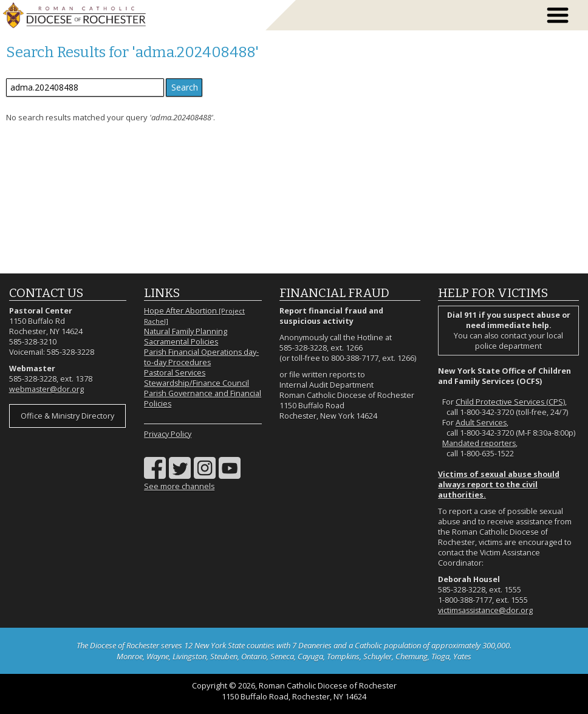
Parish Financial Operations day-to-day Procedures (201, 357)
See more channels (179, 486)
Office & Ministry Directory (67, 416)
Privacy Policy (168, 434)
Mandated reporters (479, 443)
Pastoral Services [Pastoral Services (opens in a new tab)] (175, 373)
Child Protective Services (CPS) (510, 402)
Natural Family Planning (186, 331)
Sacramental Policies (181, 342)
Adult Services (481, 423)
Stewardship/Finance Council (197, 383)
